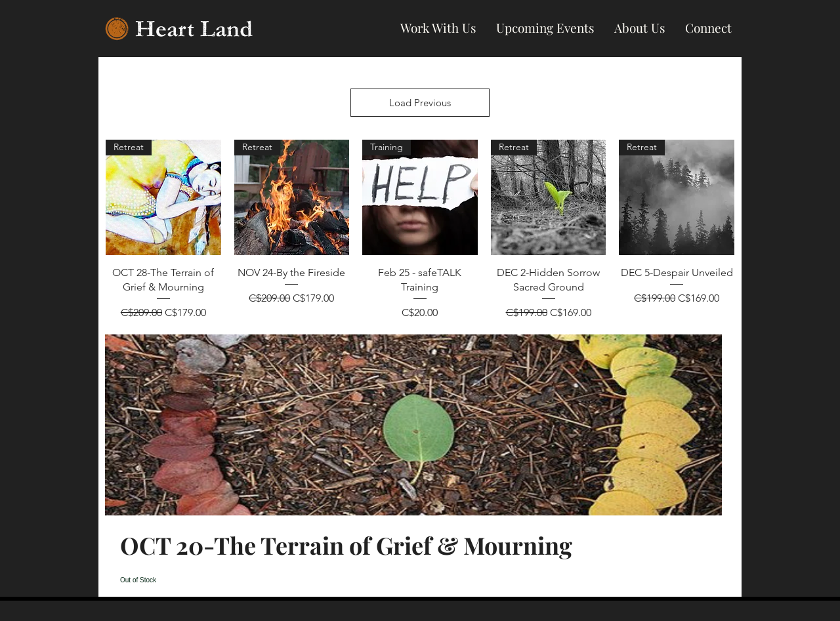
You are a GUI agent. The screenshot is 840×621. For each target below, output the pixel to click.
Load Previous (420, 103)
